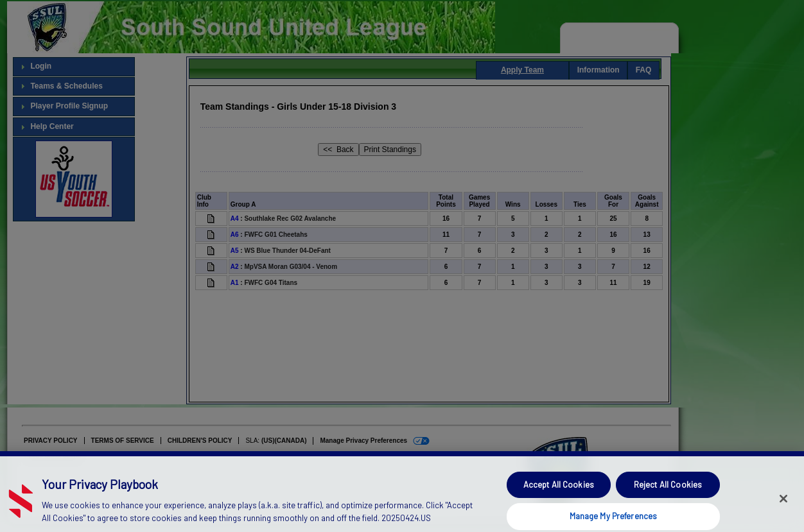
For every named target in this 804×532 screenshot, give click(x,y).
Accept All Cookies (559, 492)
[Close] (783, 506)
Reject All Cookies (668, 492)
